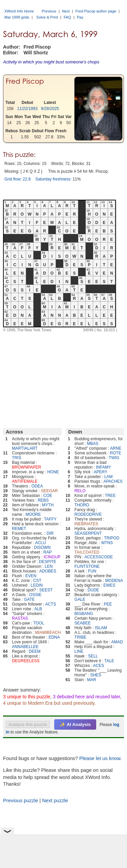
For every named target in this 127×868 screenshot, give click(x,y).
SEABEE (83, 623)
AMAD (117, 642)
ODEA (37, 486)
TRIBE (80, 637)
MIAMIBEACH (48, 633)
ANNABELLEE (25, 647)
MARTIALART (25, 448)
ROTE (116, 453)
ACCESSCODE (99, 557)
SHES (96, 675)
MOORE (33, 514)
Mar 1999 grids (17, 17)
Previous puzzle (20, 801)
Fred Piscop (25, 81)
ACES (99, 666)
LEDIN (37, 585)
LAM (109, 477)
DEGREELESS (26, 661)
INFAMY (103, 467)
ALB (38, 609)
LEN (49, 566)
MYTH (48, 505)
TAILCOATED (87, 552)
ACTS (50, 604)
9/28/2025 (50, 109)
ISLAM (101, 628)
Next (66, 11)
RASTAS (20, 618)
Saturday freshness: (53, 179)
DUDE (93, 590)
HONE (53, 472)
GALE (80, 599)
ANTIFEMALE (25, 481)
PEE (108, 604)
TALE (109, 661)
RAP (48, 552)
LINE (79, 651)
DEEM (35, 651)
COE (48, 496)
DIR (50, 533)
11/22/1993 (27, 109)
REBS (43, 500)
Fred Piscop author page (96, 11)
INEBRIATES (86, 524)
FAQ (67, 17)
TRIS (16, 458)
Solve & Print (47, 17)
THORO (82, 505)
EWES (109, 585)
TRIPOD (112, 538)
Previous (49, 11)
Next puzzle (55, 801)
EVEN (31, 576)
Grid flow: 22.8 (17, 179)
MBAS (93, 444)
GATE (29, 599)
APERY (101, 472)
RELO (80, 491)
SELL (93, 656)
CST (37, 581)
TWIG (114, 458)
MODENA (114, 581)
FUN (92, 571)
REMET (19, 529)
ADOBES (48, 571)
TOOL (39, 623)
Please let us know (100, 758)
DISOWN (42, 548)
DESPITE (48, 562)
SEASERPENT (88, 533)
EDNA (54, 637)
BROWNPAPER (26, 467)
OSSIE (35, 595)
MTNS (107, 543)
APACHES (113, 481)
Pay (80, 17)
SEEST (46, 590)
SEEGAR (49, 491)
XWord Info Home (19, 11)
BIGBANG (84, 614)
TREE (110, 496)
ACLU (40, 543)
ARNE (116, 448)
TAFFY (50, 519)
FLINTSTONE (87, 566)
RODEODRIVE (88, 514)
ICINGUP (52, 557)
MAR (92, 680)
